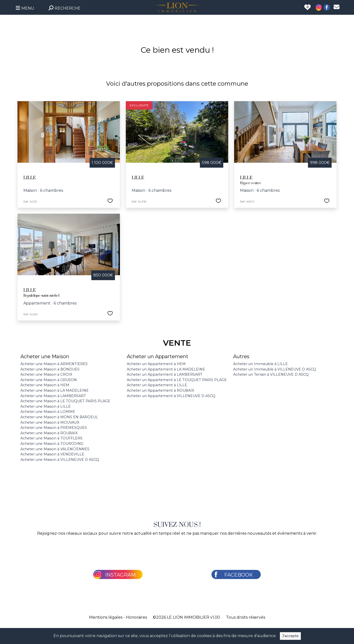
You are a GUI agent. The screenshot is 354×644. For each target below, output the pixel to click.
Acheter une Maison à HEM (45, 385)
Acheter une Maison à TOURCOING (52, 444)
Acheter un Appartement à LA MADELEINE (166, 369)
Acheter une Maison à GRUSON (49, 380)
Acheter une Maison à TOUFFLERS (51, 438)
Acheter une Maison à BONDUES (50, 369)
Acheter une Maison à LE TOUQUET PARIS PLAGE (65, 401)
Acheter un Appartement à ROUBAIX (160, 390)
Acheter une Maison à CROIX (46, 374)
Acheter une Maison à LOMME (48, 412)
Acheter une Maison (45, 356)
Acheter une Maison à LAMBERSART (53, 396)
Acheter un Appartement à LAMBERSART (165, 374)
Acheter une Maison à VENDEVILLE (52, 454)
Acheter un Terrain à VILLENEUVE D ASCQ (271, 374)
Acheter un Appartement (158, 356)
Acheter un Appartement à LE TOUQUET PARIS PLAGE (177, 380)
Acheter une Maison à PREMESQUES (54, 428)
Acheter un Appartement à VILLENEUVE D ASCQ (171, 396)
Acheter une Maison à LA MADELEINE (55, 390)
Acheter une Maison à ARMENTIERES (54, 364)
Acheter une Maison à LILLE (46, 406)
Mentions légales (106, 617)
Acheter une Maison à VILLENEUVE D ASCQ (60, 460)
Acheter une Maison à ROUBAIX (49, 433)
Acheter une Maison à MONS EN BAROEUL (59, 417)
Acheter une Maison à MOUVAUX (50, 422)
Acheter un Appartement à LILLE (157, 385)
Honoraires (136, 617)
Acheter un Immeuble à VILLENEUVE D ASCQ (275, 369)
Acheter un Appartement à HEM (156, 364)
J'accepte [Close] (290, 636)
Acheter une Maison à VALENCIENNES (55, 449)
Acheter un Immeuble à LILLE (260, 364)
